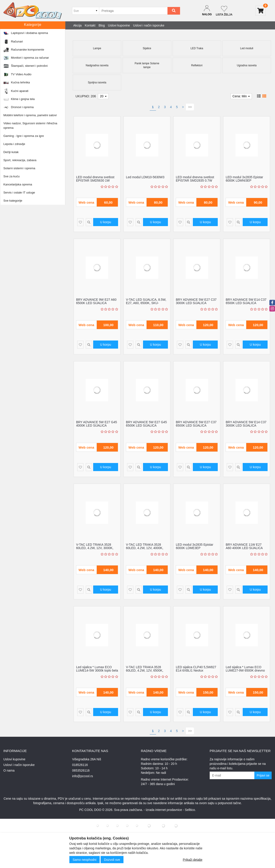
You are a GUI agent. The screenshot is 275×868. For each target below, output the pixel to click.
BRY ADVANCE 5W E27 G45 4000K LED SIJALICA (97, 424)
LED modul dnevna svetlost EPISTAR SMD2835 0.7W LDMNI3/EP (195, 181)
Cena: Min (241, 96)
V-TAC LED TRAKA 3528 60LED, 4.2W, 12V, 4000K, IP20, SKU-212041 (145, 548)
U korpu (106, 222)
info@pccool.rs (82, 776)
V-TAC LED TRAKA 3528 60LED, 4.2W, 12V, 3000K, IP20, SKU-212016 (95, 548)
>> (190, 107)
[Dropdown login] (207, 11)
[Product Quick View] (89, 222)
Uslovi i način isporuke (149, 25)
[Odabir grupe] (86, 11)
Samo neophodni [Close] (85, 860)
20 (103, 96)
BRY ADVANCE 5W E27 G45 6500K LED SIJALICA (146, 424)
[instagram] (272, 309)
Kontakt (90, 25)
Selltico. (190, 810)
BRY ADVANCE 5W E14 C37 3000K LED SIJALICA (246, 424)
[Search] (174, 11)
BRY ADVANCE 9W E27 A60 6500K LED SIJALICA (96, 301)
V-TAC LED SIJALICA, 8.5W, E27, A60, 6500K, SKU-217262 (146, 303)
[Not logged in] (224, 11)
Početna (12, 35)
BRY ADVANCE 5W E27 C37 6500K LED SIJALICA (196, 424)
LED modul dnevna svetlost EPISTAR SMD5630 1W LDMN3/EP (95, 181)
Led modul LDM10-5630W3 (145, 177)
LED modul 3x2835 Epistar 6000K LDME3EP (195, 546)
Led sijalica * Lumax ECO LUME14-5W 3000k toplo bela (97, 669)
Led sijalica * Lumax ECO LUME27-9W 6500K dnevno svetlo (245, 671)
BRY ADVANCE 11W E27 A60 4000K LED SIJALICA (244, 546)
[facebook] (272, 303)
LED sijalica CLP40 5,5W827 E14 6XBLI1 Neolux (196, 669)
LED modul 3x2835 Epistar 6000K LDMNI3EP (244, 179)
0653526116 (81, 770)
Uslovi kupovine (119, 25)
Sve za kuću (27, 35)
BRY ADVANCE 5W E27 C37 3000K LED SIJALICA (196, 301)
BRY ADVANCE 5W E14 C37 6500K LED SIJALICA (246, 301)
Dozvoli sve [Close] (112, 860)
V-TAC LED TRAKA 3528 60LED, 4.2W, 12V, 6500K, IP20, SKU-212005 (145, 671)
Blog (102, 25)
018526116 (80, 765)
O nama (9, 770)
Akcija (77, 25)
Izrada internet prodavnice (164, 810)
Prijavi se (263, 775)
